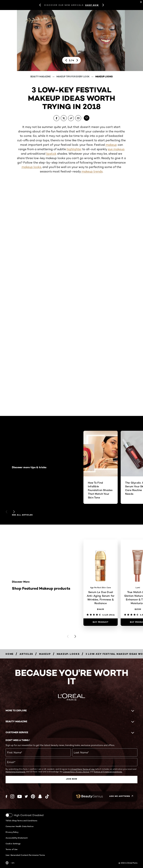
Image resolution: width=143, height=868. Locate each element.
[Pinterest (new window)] (33, 796)
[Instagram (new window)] (12, 796)
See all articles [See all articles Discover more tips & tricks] (22, 515)
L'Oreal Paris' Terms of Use (82, 769)
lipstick (51, 154)
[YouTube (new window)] (20, 797)
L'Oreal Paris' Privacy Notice (76, 772)
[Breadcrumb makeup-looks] (68, 654)
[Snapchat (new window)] (40, 796)
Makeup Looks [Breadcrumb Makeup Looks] (104, 76)
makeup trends (92, 171)
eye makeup (116, 149)
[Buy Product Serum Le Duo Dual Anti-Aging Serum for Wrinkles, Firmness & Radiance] (101, 622)
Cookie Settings (13, 844)
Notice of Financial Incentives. (108, 772)
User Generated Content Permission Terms (25, 855)
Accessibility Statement (17, 838)
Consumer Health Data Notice (20, 826)
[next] (77, 60)
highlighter (74, 149)
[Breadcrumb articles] (26, 654)
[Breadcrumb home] (10, 654)
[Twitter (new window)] (26, 796)
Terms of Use (12, 849)
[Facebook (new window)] (6, 797)
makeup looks (31, 167)
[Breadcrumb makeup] (45, 654)
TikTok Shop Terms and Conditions (21, 821)
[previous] (66, 60)
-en (10, 863)
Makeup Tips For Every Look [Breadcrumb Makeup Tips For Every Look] (73, 76)
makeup (111, 145)
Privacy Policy (12, 832)
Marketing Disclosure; (16, 772)
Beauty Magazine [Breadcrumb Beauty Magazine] (41, 76)
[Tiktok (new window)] (47, 796)
